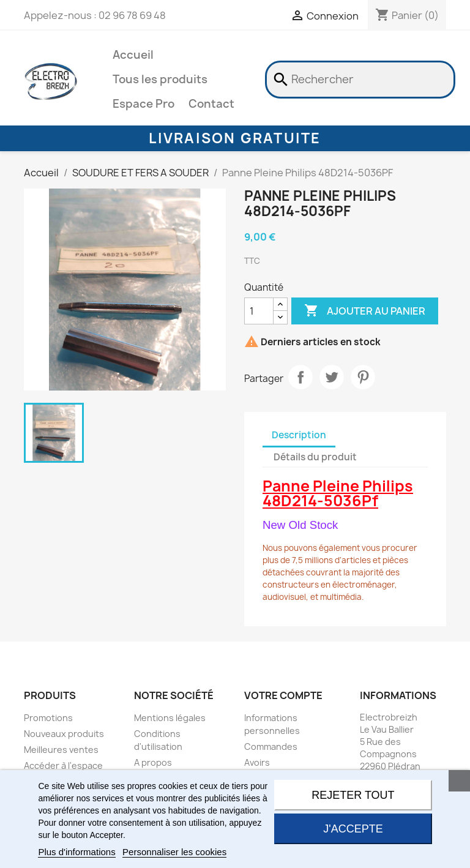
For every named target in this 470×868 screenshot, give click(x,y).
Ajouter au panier (365, 311)
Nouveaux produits (64, 734)
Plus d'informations (76, 852)
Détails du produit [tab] (315, 457)
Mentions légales (170, 718)
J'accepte (353, 829)
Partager (300, 377)
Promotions (48, 718)
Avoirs (257, 762)
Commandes (271, 746)
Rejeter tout (353, 795)
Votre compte (283, 695)
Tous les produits (160, 79)
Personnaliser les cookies (174, 852)
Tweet (332, 377)
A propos (153, 762)
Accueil (133, 55)
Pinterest (363, 377)
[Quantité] (259, 311)
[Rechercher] (360, 80)
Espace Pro (144, 104)
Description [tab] (299, 435)
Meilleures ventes (61, 750)
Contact (211, 104)
